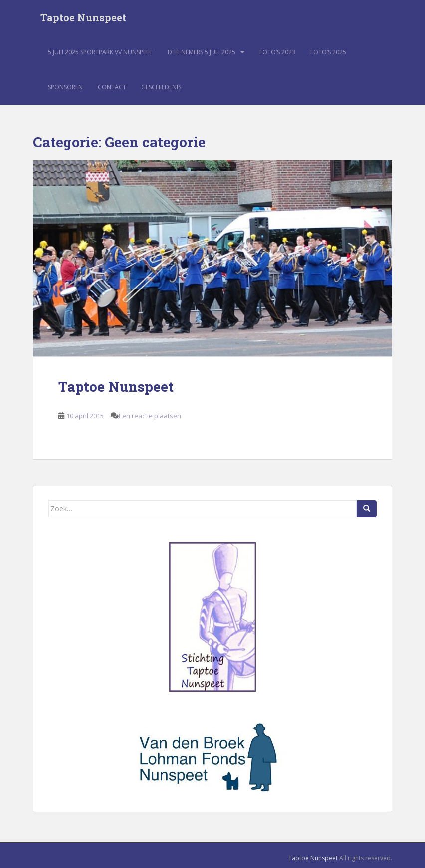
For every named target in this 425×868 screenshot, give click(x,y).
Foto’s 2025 (328, 52)
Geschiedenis (161, 87)
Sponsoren (65, 87)
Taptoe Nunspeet (83, 17)
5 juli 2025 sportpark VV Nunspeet (100, 52)
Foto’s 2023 (277, 52)
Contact (112, 87)
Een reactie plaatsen (150, 416)
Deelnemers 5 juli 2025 (202, 52)
